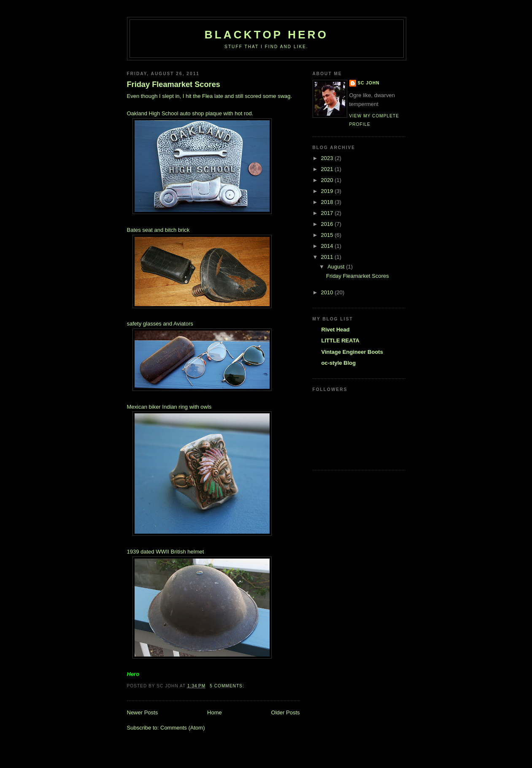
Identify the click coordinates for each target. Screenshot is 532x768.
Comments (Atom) (182, 728)
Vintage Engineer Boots (352, 352)
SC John (369, 83)
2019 (328, 191)
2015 (328, 235)
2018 (328, 202)
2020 (328, 180)
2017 (328, 213)
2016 (328, 224)
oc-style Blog (339, 363)
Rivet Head (336, 330)
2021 (328, 169)
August (337, 267)
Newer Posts (143, 712)
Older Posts (286, 712)
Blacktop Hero (266, 35)
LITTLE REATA (341, 341)
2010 (328, 292)
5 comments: (228, 686)
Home (215, 712)
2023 (328, 158)
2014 (328, 246)
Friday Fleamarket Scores (174, 84)
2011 (328, 257)
